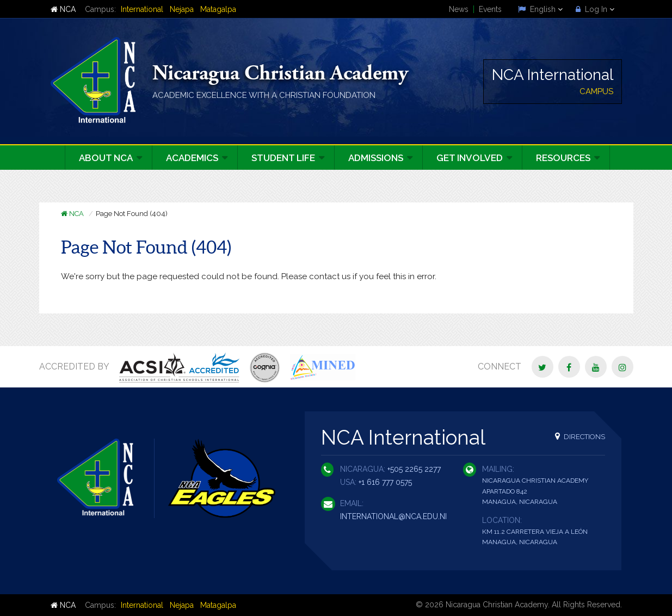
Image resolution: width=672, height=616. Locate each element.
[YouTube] (596, 367)
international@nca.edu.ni (393, 516)
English (540, 9)
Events (490, 9)
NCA (63, 9)
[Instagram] (622, 367)
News (459, 9)
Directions (580, 436)
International (142, 9)
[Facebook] (569, 367)
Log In (595, 9)
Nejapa (182, 9)
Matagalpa (218, 9)
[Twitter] (542, 367)
